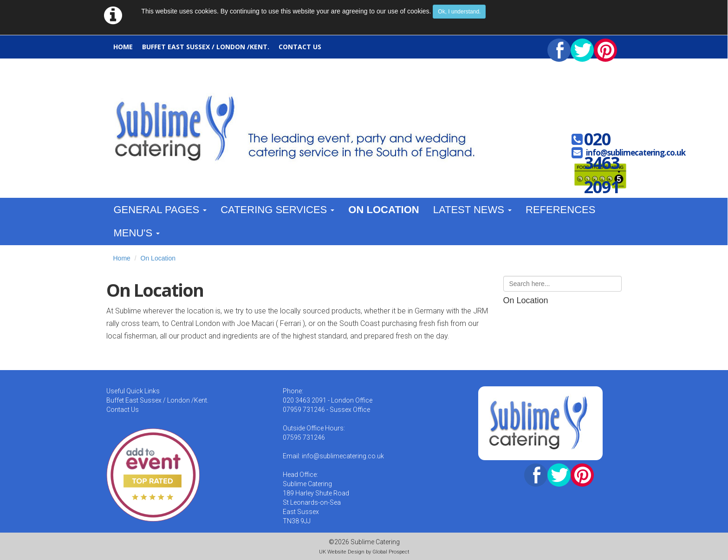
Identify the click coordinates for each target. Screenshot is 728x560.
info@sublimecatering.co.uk (636, 153)
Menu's (137, 233)
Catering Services (277, 210)
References (560, 210)
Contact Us (300, 47)
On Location (383, 210)
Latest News (472, 210)
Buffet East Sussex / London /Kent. (206, 47)
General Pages (160, 210)
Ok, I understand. (459, 12)
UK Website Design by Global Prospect (364, 552)
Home (123, 47)
